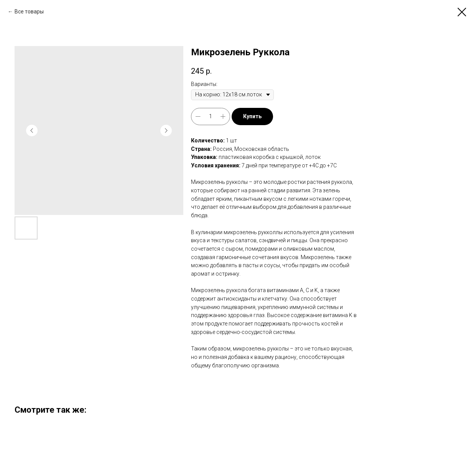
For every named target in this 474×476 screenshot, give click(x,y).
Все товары (29, 12)
